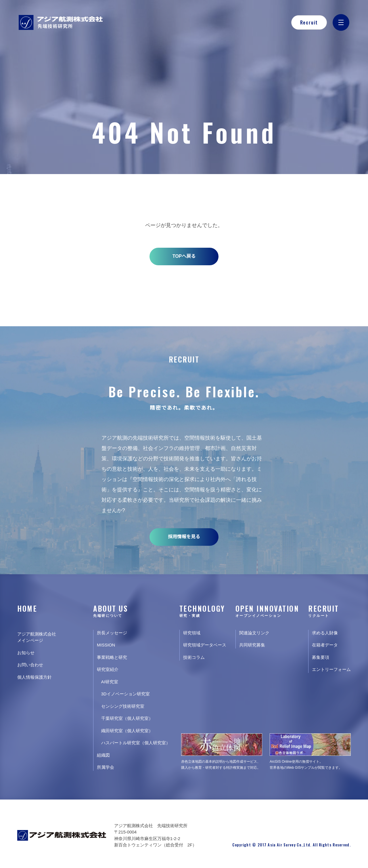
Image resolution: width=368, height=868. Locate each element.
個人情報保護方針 (34, 677)
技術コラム (194, 657)
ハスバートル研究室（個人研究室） (136, 743)
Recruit (309, 22)
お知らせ (26, 653)
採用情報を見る (184, 537)
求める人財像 (325, 633)
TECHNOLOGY (203, 610)
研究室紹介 (108, 669)
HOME (27, 608)
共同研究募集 (252, 645)
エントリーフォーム (331, 669)
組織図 (103, 755)
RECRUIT (329, 610)
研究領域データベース (205, 645)
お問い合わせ (30, 665)
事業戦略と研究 (112, 657)
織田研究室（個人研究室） (127, 731)
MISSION (106, 645)
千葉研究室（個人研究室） (127, 718)
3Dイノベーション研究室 (125, 694)
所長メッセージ (112, 633)
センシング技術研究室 (123, 706)
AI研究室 (110, 682)
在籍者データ (325, 645)
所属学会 (106, 767)
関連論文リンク (254, 633)
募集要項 (321, 657)
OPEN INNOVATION (267, 610)
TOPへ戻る (184, 256)
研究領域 (192, 633)
